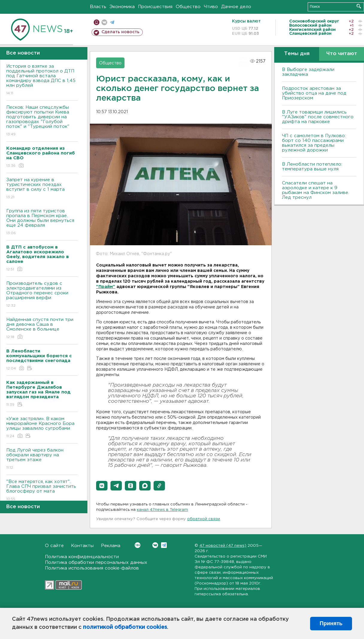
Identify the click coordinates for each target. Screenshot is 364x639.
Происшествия (155, 7)
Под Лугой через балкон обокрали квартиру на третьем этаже (42, 459)
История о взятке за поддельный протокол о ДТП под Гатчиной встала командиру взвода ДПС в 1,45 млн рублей (42, 80)
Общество (188, 7)
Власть (98, 7)
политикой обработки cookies (125, 627)
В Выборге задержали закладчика (308, 72)
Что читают (342, 54)
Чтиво (211, 7)
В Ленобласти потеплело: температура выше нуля (312, 167)
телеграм (112, 22)
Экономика (122, 7)
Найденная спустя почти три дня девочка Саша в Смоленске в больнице (42, 329)
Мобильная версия (97, 22)
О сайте (54, 546)
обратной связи (204, 519)
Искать (359, 6)
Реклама (111, 546)
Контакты (82, 546)
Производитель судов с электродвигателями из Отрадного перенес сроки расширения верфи (42, 295)
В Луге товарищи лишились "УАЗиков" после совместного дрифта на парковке (318, 117)
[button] (102, 486)
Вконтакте (138, 545)
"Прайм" (106, 287)
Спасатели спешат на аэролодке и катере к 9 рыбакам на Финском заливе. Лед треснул (316, 190)
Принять (331, 623)
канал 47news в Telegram (162, 510)
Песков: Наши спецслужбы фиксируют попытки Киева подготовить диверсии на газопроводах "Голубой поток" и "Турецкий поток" (42, 121)
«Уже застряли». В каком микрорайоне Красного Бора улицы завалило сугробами (42, 428)
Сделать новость (120, 32)
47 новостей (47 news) (223, 546)
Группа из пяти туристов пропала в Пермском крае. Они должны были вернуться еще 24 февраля (42, 222)
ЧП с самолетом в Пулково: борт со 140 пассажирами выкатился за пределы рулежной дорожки (314, 143)
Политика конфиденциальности (82, 557)
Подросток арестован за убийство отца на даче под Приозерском (314, 93)
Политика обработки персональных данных (96, 562)
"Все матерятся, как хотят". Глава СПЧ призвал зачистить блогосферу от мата (42, 491)
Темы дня (297, 54)
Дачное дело (236, 7)
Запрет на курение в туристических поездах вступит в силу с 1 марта (42, 189)
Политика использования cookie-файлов (92, 568)
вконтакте (104, 22)
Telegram (164, 545)
